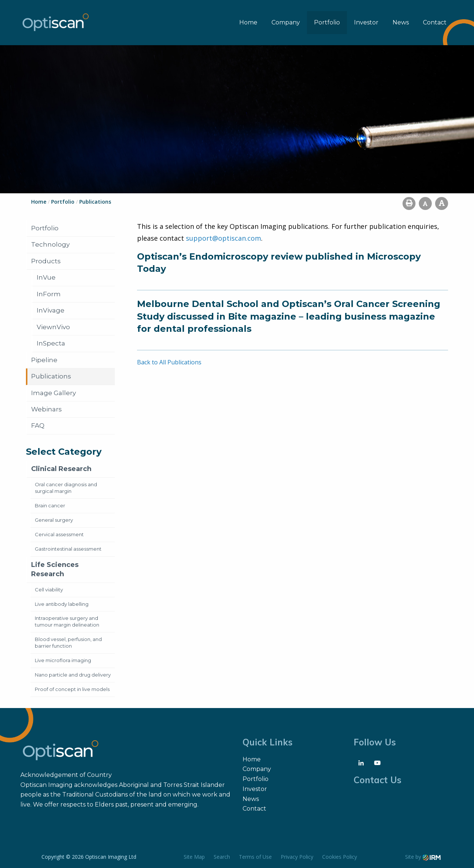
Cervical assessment (59, 534)
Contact (435, 22)
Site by (423, 857)
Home (248, 22)
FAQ (38, 425)
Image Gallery (54, 393)
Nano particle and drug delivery (73, 675)
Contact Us (378, 780)
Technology (50, 244)
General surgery (54, 520)
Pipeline (44, 360)
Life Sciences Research (55, 569)
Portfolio (327, 22)
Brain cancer (50, 505)
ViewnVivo (53, 327)
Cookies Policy (340, 857)
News (401, 22)
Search (222, 857)
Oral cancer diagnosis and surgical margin (66, 488)
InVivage (51, 310)
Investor (366, 22)
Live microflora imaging (63, 660)
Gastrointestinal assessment (68, 549)
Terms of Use (255, 857)
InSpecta (51, 343)
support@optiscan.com (223, 238)
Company (286, 22)
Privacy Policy (297, 857)
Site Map (194, 857)
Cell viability (49, 590)
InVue (46, 277)
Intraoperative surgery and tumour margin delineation (67, 621)
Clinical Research (61, 469)
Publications (51, 376)
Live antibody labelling (62, 604)
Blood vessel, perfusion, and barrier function (68, 642)
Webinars (46, 409)
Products (46, 261)
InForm (49, 294)
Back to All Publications (169, 362)
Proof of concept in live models (72, 689)
